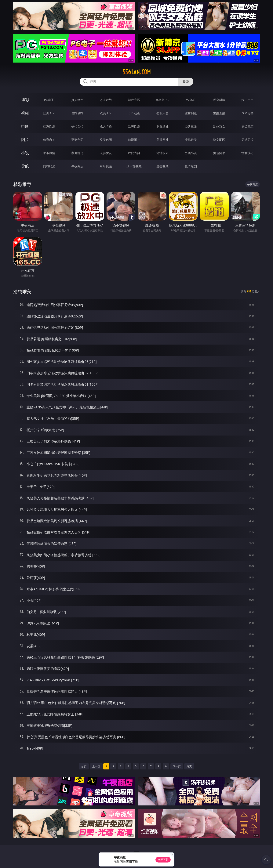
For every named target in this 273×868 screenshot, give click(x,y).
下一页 (177, 766)
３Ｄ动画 (134, 113)
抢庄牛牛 (247, 100)
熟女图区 (219, 140)
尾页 (189, 766)
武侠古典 (134, 153)
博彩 (25, 100)
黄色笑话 (219, 153)
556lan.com (136, 72)
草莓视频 (106, 166)
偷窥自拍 (49, 140)
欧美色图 (106, 140)
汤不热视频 (134, 166)
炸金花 (191, 100)
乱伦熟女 (219, 126)
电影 (25, 126)
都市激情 (49, 153)
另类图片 (247, 140)
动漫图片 (134, 140)
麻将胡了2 (162, 100)
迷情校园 (162, 153)
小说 (25, 153)
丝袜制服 (191, 113)
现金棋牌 (219, 100)
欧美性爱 (134, 126)
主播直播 (219, 113)
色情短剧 (191, 166)
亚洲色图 (77, 140)
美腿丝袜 (162, 140)
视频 (25, 113)
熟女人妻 (162, 113)
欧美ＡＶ (106, 113)
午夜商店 (77, 166)
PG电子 (49, 100)
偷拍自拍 (77, 126)
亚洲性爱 (49, 126)
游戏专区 (134, 100)
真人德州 (77, 100)
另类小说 (191, 153)
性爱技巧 (247, 153)
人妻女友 (106, 153)
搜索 (186, 82)
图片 (25, 140)
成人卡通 (106, 126)
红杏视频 (162, 166)
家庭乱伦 (77, 153)
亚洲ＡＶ (49, 113)
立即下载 (163, 860)
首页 (84, 766)
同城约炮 (49, 166)
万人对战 (106, 100)
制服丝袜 (162, 126)
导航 (25, 166)
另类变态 (247, 126)
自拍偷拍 (77, 113)
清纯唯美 (191, 140)
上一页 (96, 766)
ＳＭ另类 (247, 113)
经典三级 (191, 126)
